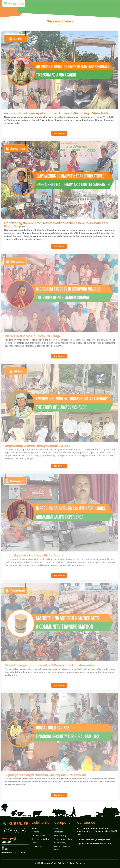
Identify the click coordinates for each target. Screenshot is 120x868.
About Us (58, 828)
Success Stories (38, 835)
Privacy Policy (60, 835)
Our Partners (37, 846)
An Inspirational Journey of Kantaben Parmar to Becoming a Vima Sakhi (57, 113)
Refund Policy (60, 843)
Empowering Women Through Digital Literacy (39, 446)
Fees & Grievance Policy (62, 848)
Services (35, 832)
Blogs (34, 843)
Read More (59, 133)
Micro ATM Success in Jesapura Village (34, 336)
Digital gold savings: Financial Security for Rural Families (47, 775)
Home (34, 828)
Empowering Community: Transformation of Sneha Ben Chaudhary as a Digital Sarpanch (57, 225)
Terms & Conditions (63, 839)
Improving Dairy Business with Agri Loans (36, 556)
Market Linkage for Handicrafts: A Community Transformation (51, 665)
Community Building (40, 839)
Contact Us (59, 832)
